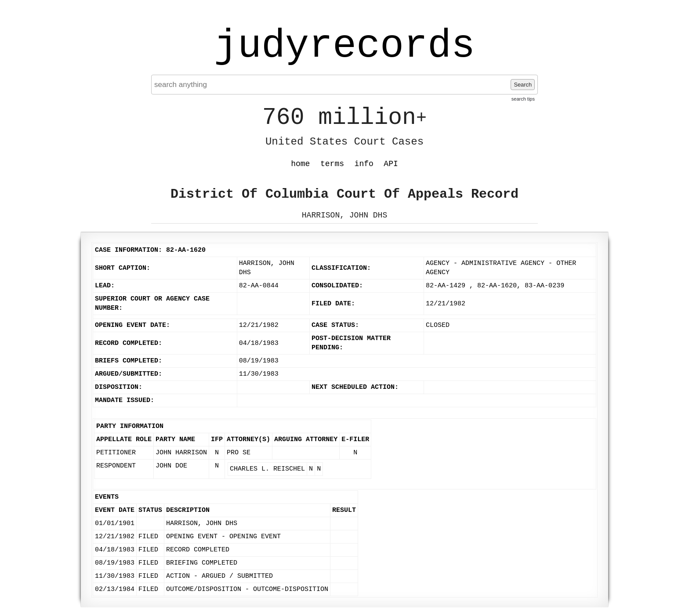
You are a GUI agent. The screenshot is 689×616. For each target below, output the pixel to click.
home (300, 164)
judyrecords (344, 46)
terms (332, 164)
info (364, 164)
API (391, 164)
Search (523, 85)
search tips (523, 99)
